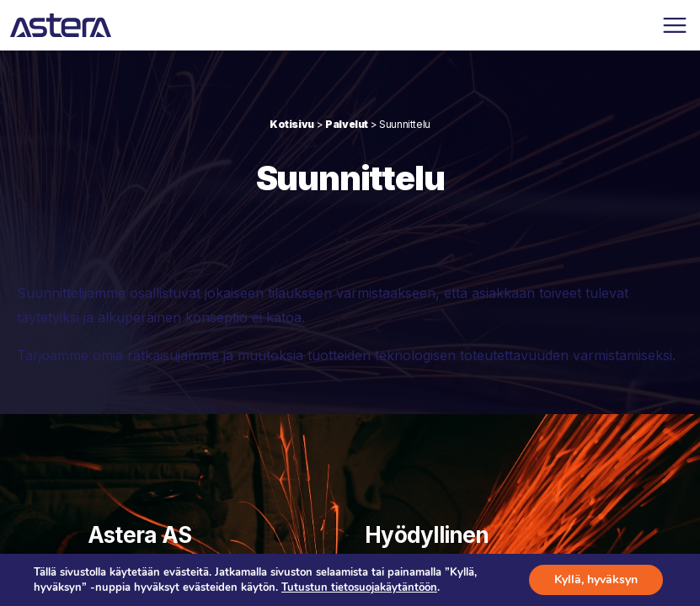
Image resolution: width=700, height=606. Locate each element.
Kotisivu (292, 124)
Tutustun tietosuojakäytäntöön (359, 587)
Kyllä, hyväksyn (596, 579)
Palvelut (347, 124)
